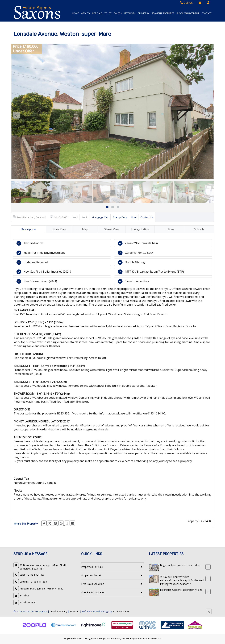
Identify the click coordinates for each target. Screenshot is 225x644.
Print (134, 217)
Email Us (24, 595)
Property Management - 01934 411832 (41, 589)
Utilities (169, 229)
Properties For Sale (92, 567)
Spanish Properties (163, 13)
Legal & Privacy (59, 611)
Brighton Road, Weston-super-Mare (180, 565)
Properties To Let (91, 575)
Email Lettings (28, 602)
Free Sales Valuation (93, 584)
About (86, 13)
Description (28, 229)
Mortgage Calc (100, 217)
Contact (207, 13)
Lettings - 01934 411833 (33, 582)
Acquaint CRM (121, 611)
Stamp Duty (120, 217)
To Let (108, 13)
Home (76, 13)
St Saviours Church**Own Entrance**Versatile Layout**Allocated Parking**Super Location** (182, 580)
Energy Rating (140, 229)
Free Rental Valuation (93, 592)
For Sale (97, 13)
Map (85, 229)
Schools (199, 229)
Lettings (130, 13)
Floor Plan (59, 229)
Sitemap (75, 611)
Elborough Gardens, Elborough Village (181, 590)
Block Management (188, 13)
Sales (118, 13)
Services (143, 13)
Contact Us (147, 217)
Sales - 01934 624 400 (32, 575)
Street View (112, 229)
